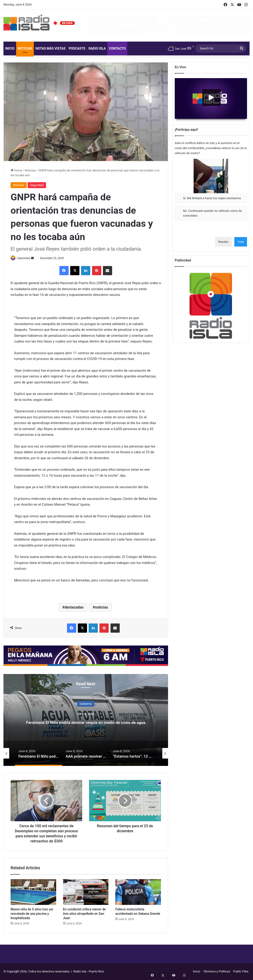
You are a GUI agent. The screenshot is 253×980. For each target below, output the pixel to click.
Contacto (117, 48)
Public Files (241, 972)
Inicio (10, 48)
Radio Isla (97, 48)
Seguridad (37, 185)
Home (16, 170)
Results (223, 242)
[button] (211, 176)
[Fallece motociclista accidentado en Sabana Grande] (138, 892)
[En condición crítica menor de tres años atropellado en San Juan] (86, 892)
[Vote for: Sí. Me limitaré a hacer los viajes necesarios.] (211, 181)
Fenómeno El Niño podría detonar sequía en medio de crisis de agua (86, 722)
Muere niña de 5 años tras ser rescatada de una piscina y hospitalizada (32, 914)
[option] (86, 720)
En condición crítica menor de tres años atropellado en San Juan (84, 914)
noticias (101, 608)
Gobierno (86, 700)
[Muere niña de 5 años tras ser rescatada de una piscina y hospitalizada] (33, 892)
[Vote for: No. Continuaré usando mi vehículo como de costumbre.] (211, 213)
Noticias (25, 48)
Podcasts (77, 48)
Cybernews (26, 258)
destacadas (74, 608)
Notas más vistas (50, 48)
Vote (241, 242)
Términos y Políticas (217, 972)
